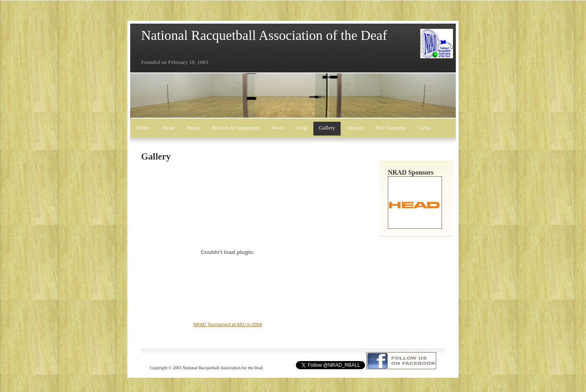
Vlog (301, 128)
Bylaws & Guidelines (236, 128)
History (356, 128)
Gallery (327, 128)
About (168, 128)
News (278, 128)
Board (194, 128)
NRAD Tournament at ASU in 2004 (228, 324)
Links (424, 128)
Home (142, 128)
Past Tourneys (391, 128)
